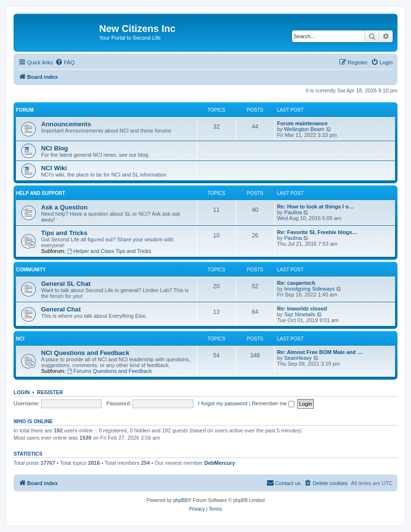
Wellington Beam (304, 129)
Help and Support (41, 193)
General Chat (61, 309)
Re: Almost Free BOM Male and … (320, 352)
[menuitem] (65, 62)
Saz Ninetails (300, 314)
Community (31, 270)
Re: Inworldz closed (302, 309)
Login (22, 392)
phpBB (180, 500)
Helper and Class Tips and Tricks (109, 251)
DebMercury (220, 463)
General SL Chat (66, 284)
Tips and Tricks (64, 233)
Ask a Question (64, 207)
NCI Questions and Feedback (85, 353)
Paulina (293, 212)
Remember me (273, 403)
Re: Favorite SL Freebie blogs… (317, 232)
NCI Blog (55, 148)
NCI (20, 339)
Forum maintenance (302, 123)
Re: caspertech (296, 283)
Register (50, 392)
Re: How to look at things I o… (316, 207)
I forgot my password (223, 403)
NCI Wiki (54, 168)
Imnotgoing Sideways (310, 289)
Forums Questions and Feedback (110, 371)
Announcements (66, 124)
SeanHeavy (298, 358)
